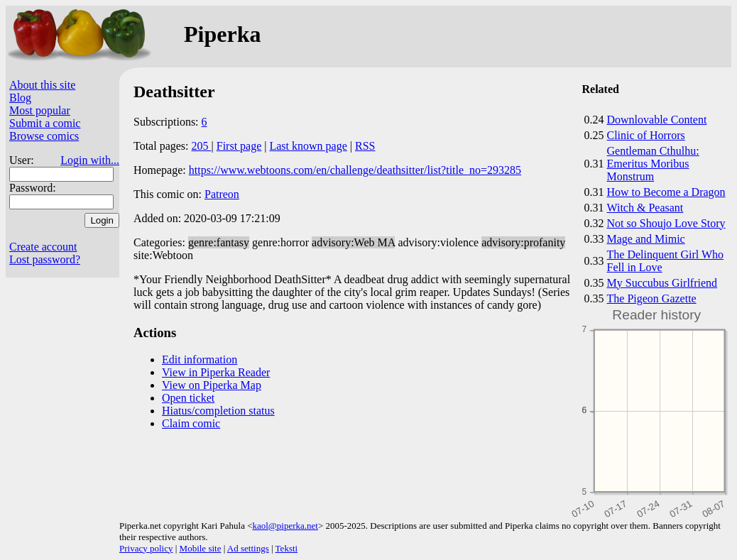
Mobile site (201, 548)
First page (239, 146)
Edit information (200, 359)
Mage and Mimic (646, 239)
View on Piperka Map (212, 385)
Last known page (308, 146)
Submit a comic (45, 123)
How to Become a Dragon (666, 192)
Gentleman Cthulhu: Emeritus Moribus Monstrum (653, 164)
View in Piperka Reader (216, 372)
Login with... (90, 160)
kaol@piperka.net (285, 526)
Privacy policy (146, 548)
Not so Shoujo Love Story (666, 223)
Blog (20, 98)
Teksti (287, 548)
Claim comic (191, 423)
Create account (43, 247)
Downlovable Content (657, 120)
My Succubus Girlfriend (662, 283)
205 (202, 146)
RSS (365, 146)
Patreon (222, 194)
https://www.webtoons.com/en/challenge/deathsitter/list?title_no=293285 (355, 170)
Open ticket (188, 398)
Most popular (40, 110)
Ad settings (248, 548)
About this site (42, 85)
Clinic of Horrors (646, 135)
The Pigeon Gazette (652, 298)
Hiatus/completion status (218, 411)
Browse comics (44, 136)
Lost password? (45, 259)
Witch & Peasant (645, 208)
